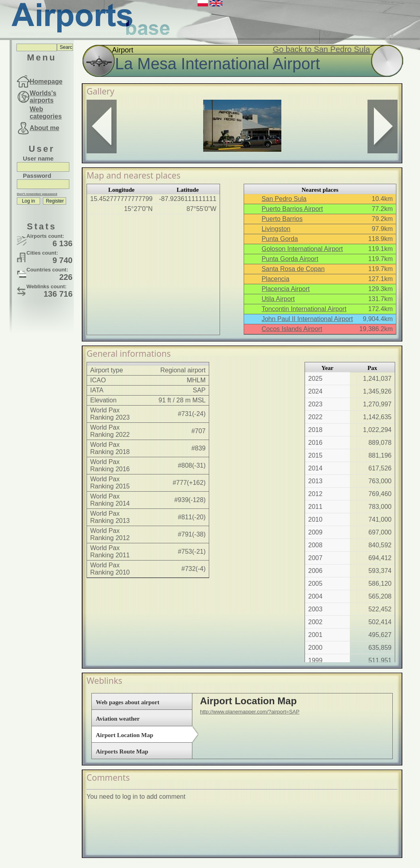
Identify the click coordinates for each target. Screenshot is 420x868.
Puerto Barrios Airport (292, 209)
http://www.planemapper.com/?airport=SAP (250, 712)
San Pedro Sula (284, 199)
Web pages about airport (128, 702)
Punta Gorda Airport (290, 259)
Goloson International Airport (302, 249)
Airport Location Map (124, 735)
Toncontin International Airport (304, 309)
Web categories (46, 113)
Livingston (276, 229)
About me (44, 128)
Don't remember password (37, 194)
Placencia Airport (286, 289)
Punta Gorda (280, 239)
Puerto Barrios (282, 219)
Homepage (46, 81)
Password (37, 176)
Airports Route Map (122, 751)
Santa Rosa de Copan (293, 269)
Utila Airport (278, 299)
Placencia (276, 279)
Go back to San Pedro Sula (321, 49)
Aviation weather (118, 719)
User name (38, 158)
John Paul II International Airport (307, 319)
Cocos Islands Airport (292, 329)
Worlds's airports (43, 97)
